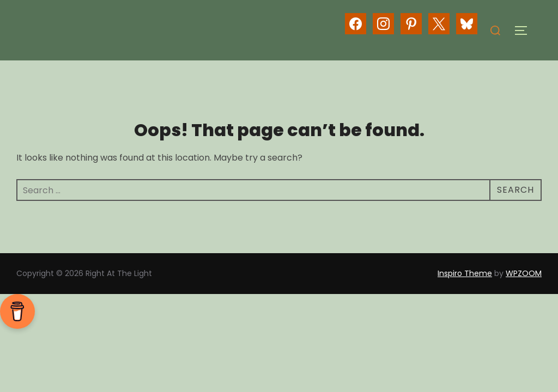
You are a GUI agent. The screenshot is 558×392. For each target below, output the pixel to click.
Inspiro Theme (465, 273)
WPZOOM (524, 273)
